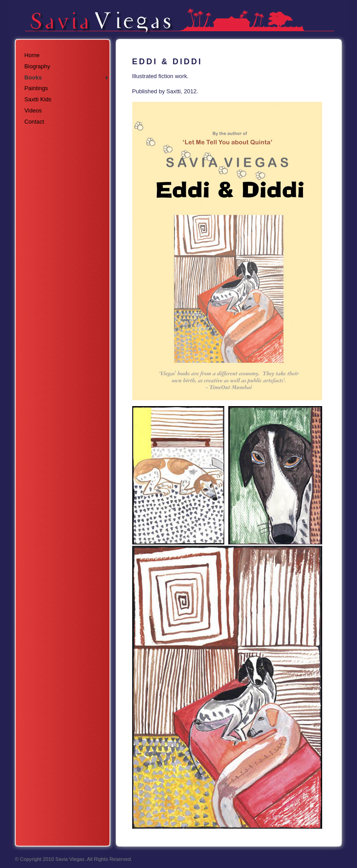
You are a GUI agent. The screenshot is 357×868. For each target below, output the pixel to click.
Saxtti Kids (38, 99)
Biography (38, 66)
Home (32, 55)
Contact (34, 122)
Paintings (36, 88)
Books (33, 77)
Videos (33, 110)
